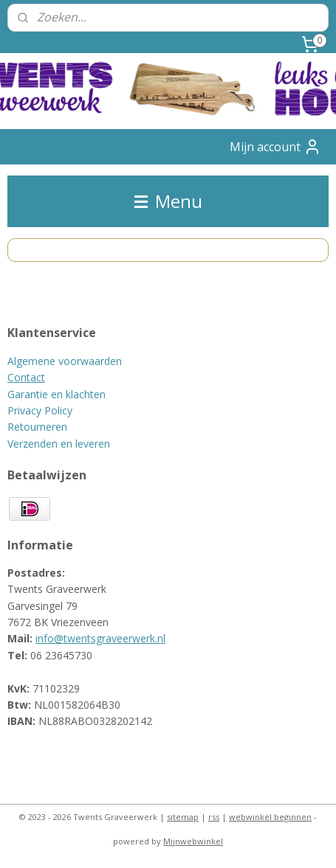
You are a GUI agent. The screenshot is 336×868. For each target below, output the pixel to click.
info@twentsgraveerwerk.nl (100, 638)
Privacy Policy (40, 410)
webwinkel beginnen (270, 817)
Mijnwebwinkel (193, 841)
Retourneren (37, 427)
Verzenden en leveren (59, 444)
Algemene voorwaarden (65, 361)
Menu (168, 201)
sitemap (183, 817)
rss (214, 817)
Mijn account (275, 147)
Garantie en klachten (56, 394)
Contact (26, 377)
